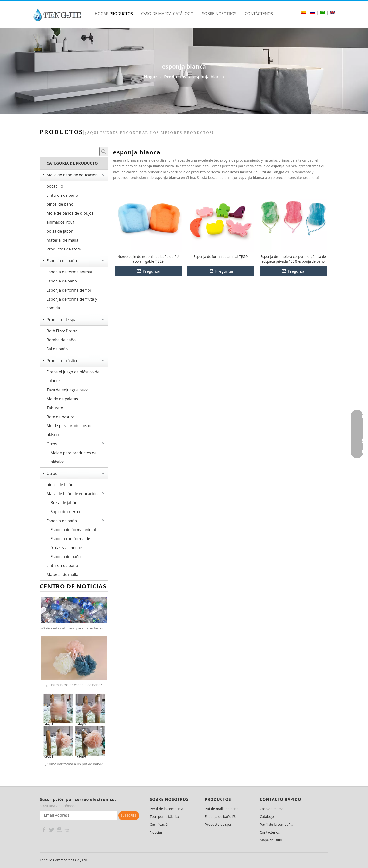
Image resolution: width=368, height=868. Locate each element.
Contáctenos (270, 832)
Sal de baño (57, 349)
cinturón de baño (62, 195)
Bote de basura (61, 417)
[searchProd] (70, 152)
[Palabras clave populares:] (104, 152)
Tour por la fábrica (165, 817)
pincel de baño (60, 204)
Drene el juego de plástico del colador (74, 376)
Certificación (160, 824)
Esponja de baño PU (221, 817)
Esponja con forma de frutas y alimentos (70, 543)
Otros (52, 444)
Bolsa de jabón (64, 503)
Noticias (156, 832)
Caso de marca (272, 809)
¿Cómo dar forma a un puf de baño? (74, 764)
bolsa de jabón (60, 231)
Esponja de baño (62, 261)
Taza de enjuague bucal (68, 390)
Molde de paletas (62, 399)
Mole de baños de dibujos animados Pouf (70, 218)
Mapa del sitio (271, 840)
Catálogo (267, 817)
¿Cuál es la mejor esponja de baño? (74, 685)
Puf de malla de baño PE (224, 809)
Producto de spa (62, 320)
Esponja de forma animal (69, 272)
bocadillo (55, 186)
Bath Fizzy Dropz (62, 331)
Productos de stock (64, 249)
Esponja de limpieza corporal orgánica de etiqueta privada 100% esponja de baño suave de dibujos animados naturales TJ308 (293, 259)
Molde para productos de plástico (70, 430)
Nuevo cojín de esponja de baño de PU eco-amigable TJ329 (148, 259)
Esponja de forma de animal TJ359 (221, 256)
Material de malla (62, 575)
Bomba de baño (61, 340)
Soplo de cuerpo (65, 512)
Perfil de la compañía (167, 809)
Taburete (55, 408)
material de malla (63, 240)
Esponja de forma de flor (69, 290)
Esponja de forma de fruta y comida (72, 304)
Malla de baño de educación (72, 175)
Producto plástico (63, 361)
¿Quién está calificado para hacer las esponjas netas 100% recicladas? (74, 628)
